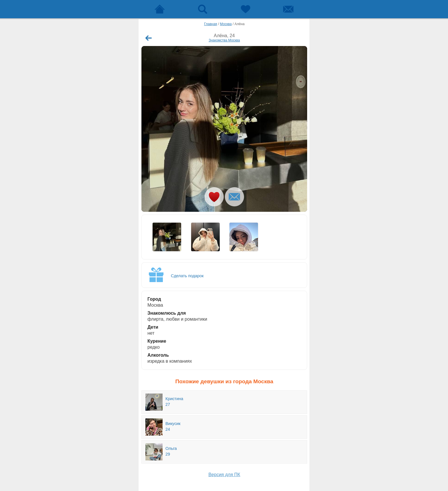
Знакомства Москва (224, 40)
